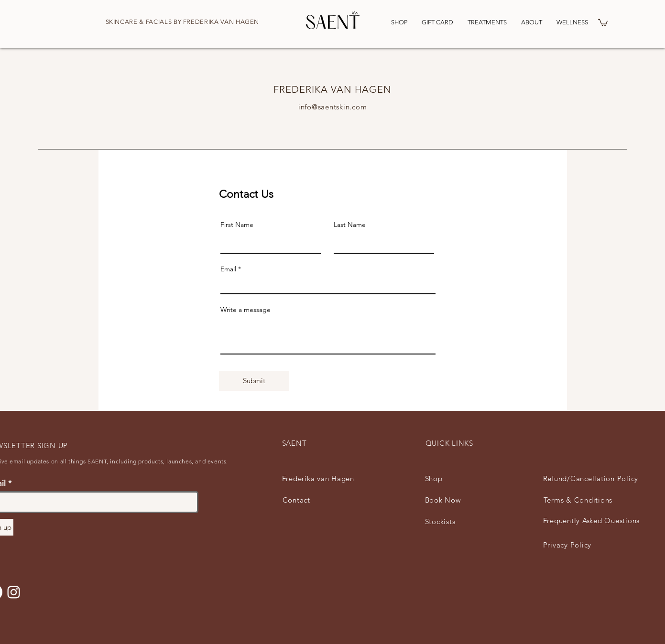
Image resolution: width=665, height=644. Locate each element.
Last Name (350, 225)
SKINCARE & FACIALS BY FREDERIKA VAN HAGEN (183, 22)
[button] (603, 22)
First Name (237, 225)
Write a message (245, 310)
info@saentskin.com (333, 107)
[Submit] (254, 381)
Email (228, 269)
